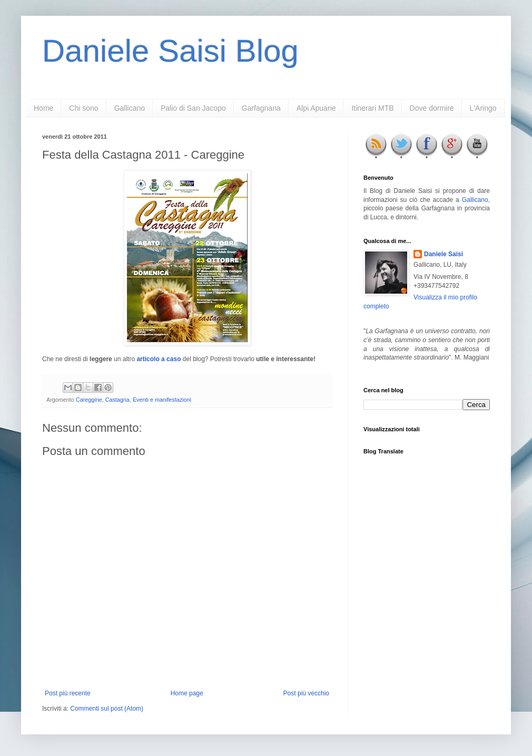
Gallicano (130, 108)
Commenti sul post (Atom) (107, 709)
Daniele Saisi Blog (170, 51)
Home (43, 108)
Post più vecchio (306, 693)
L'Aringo (483, 108)
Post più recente (68, 693)
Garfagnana (261, 108)
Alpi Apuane (316, 108)
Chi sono (83, 108)
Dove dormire (432, 108)
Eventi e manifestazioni (162, 400)
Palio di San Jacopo (193, 108)
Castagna (117, 400)
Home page (187, 693)
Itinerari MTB (372, 108)
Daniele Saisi (444, 254)
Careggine (89, 400)
